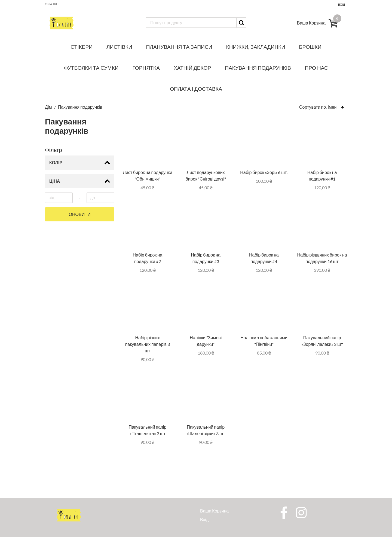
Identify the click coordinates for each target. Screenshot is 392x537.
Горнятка (146, 68)
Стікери (82, 47)
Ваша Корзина (214, 511)
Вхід (342, 4)
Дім (49, 107)
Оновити (80, 214)
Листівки (119, 47)
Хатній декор (192, 68)
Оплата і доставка (196, 89)
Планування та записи (179, 47)
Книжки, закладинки (256, 47)
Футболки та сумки (91, 68)
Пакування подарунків (258, 68)
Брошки (310, 47)
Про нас (316, 68)
